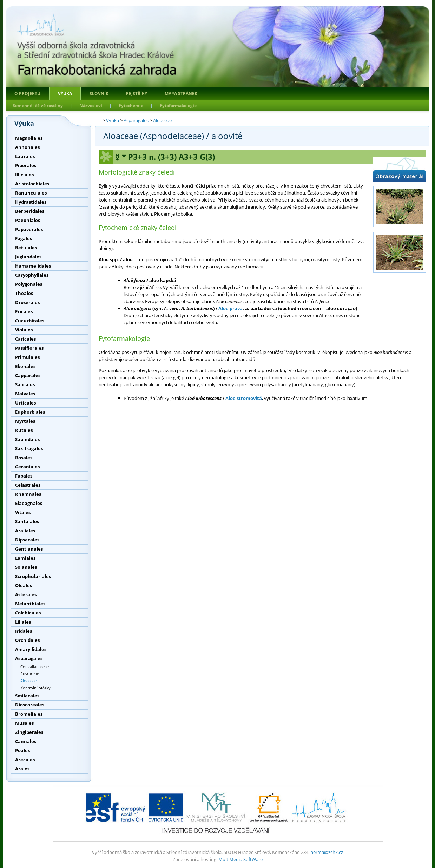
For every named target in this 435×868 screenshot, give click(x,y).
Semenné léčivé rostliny (38, 106)
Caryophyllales (32, 275)
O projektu (27, 94)
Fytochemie (131, 106)
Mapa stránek (181, 94)
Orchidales (27, 640)
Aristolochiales (32, 184)
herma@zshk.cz (327, 852)
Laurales (25, 156)
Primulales (27, 357)
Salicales (25, 384)
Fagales (24, 238)
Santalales (27, 521)
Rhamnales (28, 494)
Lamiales (25, 558)
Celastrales (28, 485)
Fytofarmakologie (178, 106)
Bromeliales (29, 714)
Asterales (26, 594)
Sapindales (27, 439)
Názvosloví (91, 106)
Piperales (26, 165)
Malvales (25, 394)
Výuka (65, 94)
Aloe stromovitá (244, 398)
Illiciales (24, 175)
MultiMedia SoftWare (240, 859)
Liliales (23, 622)
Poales (22, 750)
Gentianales (29, 549)
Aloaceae (28, 681)
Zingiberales (29, 732)
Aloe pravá (230, 308)
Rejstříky (137, 94)
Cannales (26, 741)
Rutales (24, 430)
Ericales (24, 311)
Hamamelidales (33, 266)
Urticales (25, 403)
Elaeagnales (29, 503)
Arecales (25, 759)
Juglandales (28, 257)
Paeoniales (28, 220)
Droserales (27, 302)
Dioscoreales (30, 705)
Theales (24, 293)
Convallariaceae (35, 667)
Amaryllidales (31, 649)
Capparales (28, 375)
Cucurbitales (30, 321)
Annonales (27, 147)
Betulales (26, 248)
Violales (24, 330)
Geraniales (27, 467)
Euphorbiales (30, 412)
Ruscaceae (30, 674)
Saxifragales (29, 448)
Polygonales (29, 284)
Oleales (24, 585)
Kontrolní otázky (35, 688)
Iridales (24, 631)
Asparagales (29, 658)
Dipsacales (27, 540)
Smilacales (27, 696)
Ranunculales (31, 193)
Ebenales (25, 366)
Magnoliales (29, 138)
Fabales (24, 476)
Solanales (26, 567)
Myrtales (25, 421)
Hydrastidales (31, 202)
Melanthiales (30, 604)
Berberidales (30, 211)
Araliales (25, 531)
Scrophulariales (33, 576)
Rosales (24, 458)
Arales (22, 769)
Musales (24, 723)
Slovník (99, 94)
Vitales (23, 512)
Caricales (25, 339)
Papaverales (29, 229)
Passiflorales (29, 348)
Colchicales (28, 613)
